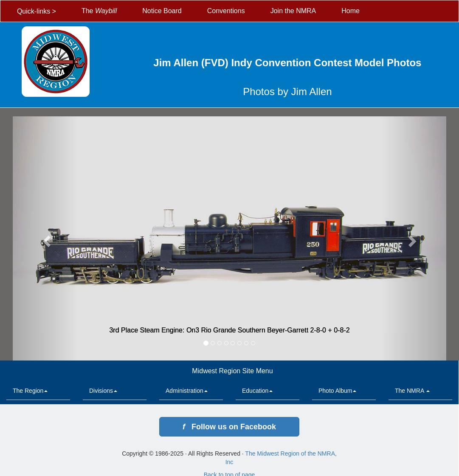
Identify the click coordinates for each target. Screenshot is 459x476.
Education (257, 391)
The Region (30, 391)
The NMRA (412, 391)
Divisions (103, 391)
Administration (187, 391)
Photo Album (337, 391)
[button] (45, 238)
